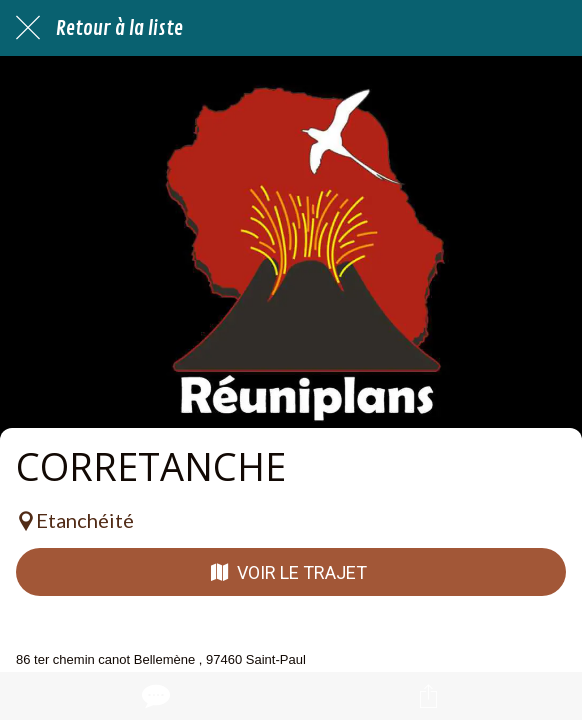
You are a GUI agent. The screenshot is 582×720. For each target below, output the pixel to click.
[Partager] (429, 696)
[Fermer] (28, 28)
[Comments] (154, 696)
